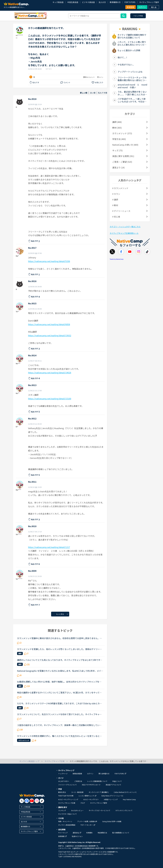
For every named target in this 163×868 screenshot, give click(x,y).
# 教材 (115, 205)
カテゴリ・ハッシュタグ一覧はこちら (125, 227)
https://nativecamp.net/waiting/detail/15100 (50, 399)
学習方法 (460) (119, 139)
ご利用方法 (78, 781)
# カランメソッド (120, 188)
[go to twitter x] (22, 801)
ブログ (83, 803)
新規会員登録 (77, 774)
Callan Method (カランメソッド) (125, 792)
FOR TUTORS (130, 2)
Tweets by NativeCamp (117, 259)
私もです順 (103, 93)
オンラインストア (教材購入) (99, 792)
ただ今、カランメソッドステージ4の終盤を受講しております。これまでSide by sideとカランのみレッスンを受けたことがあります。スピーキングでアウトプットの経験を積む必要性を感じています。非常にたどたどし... (59, 703)
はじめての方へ (64, 781)
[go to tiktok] (42, 801)
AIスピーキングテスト (91, 799)
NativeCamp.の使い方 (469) (125, 145)
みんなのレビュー (77, 810)
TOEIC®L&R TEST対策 (66, 796)
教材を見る (62, 792)
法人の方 (102, 2)
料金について (117, 781)
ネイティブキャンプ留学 (149, 2)
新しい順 (84, 93)
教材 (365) (117, 128)
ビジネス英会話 (88, 2)
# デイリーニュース (121, 211)
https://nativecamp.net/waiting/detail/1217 (49, 547)
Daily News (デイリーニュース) (112, 796)
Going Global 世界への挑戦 (112, 821)
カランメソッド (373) (122, 133)
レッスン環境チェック (87, 796)
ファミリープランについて (67, 785)
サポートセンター (88, 825)
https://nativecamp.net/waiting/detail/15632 (50, 335)
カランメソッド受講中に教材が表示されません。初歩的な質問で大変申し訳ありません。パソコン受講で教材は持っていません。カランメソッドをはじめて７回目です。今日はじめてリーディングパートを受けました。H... (59, 638)
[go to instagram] (37, 801)
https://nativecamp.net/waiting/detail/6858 (49, 324)
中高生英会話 (73, 2)
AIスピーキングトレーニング (68, 799)
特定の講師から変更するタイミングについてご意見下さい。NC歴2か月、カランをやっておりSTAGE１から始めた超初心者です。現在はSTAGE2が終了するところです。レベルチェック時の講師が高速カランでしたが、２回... (60, 693)
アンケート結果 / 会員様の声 (87, 821)
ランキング (62, 810)
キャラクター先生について (67, 814)
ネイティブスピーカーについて (100, 810)
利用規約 (89, 833)
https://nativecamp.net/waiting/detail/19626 (50, 373)
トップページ (63, 774)
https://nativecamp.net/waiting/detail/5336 (49, 261)
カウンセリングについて (124, 810)
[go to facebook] (27, 801)
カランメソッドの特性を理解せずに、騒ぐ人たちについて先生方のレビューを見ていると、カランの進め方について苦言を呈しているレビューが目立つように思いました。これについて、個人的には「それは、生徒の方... (59, 736)
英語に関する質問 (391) (123, 156)
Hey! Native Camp (129, 799)
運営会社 (77, 833)
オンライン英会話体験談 (67, 825)
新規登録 (131, 7)
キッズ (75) (117, 150)
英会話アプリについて (113, 785)
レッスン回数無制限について (97, 781)
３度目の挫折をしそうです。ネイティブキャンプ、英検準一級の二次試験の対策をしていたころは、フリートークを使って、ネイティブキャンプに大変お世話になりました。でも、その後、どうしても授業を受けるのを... (59, 725)
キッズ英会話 (58, 2)
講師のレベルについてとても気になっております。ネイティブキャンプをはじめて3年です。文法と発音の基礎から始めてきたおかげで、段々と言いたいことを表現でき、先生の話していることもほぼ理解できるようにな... (60, 660)
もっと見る (60, 614)
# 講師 (115, 200)
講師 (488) (117, 122)
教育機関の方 (115, 2)
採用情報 (62, 836)
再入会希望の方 (104, 774)
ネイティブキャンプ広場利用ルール (124, 233)
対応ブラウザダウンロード (91, 785)
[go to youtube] (32, 801)
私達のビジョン (77, 836)
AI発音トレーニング (111, 799)
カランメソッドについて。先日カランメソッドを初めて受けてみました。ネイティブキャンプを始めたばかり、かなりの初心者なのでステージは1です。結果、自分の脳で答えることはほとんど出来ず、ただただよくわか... (60, 714)
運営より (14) (118, 167)
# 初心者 (116, 217)
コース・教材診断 (77, 792)
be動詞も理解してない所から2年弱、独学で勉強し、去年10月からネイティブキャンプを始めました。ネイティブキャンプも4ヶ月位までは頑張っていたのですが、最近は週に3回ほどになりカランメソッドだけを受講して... (59, 682)
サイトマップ (63, 833)
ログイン (142, 7)
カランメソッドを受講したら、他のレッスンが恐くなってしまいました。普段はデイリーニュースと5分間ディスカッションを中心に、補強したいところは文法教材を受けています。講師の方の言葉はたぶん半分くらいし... (60, 649)
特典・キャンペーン (65, 821)
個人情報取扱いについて (121, 833)
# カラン (116, 194)
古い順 (93, 93)
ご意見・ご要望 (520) (122, 162)
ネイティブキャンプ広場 (67, 803)
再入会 (154, 7)
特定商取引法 (102, 833)
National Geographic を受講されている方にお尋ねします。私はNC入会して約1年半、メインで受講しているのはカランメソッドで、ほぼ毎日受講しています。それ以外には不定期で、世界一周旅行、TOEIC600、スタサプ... (60, 671)
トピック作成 (138, 16)
